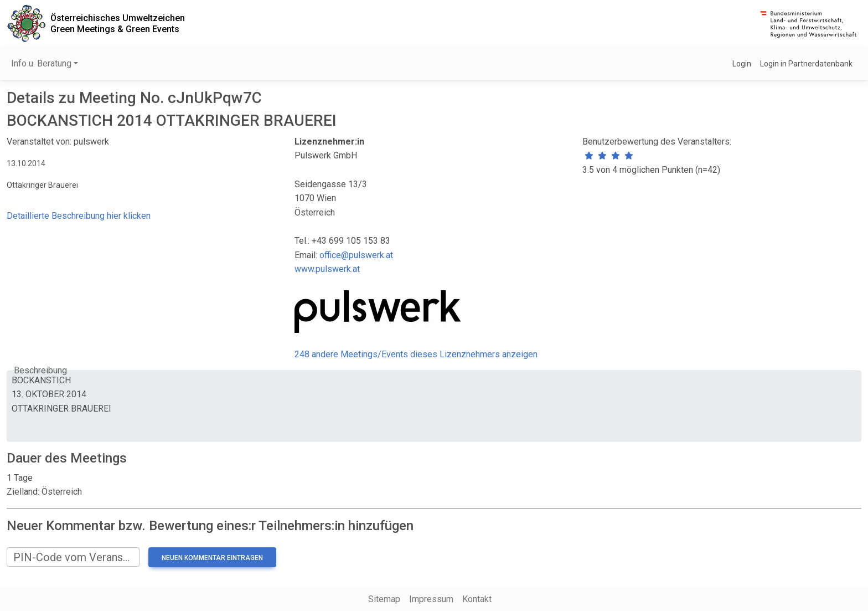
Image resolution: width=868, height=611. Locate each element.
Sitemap (384, 599)
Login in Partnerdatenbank (806, 64)
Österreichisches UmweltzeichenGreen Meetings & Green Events (118, 23)
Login (742, 64)
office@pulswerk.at (356, 255)
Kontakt (477, 599)
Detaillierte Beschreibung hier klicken (79, 216)
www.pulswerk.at (327, 269)
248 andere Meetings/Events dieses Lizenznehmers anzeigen (416, 354)
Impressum (431, 599)
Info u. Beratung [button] (41, 63)
